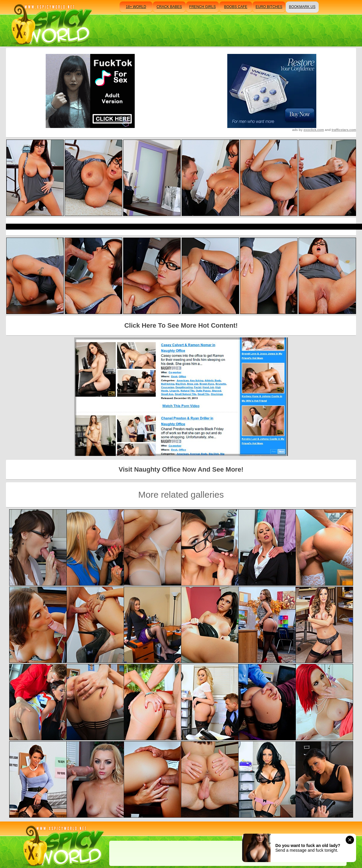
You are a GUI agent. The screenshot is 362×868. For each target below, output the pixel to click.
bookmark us (302, 7)
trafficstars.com (344, 130)
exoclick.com (314, 130)
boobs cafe (236, 7)
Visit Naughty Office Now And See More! (181, 469)
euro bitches (269, 7)
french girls (203, 7)
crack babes (169, 7)
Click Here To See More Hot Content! (181, 325)
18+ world (136, 7)
